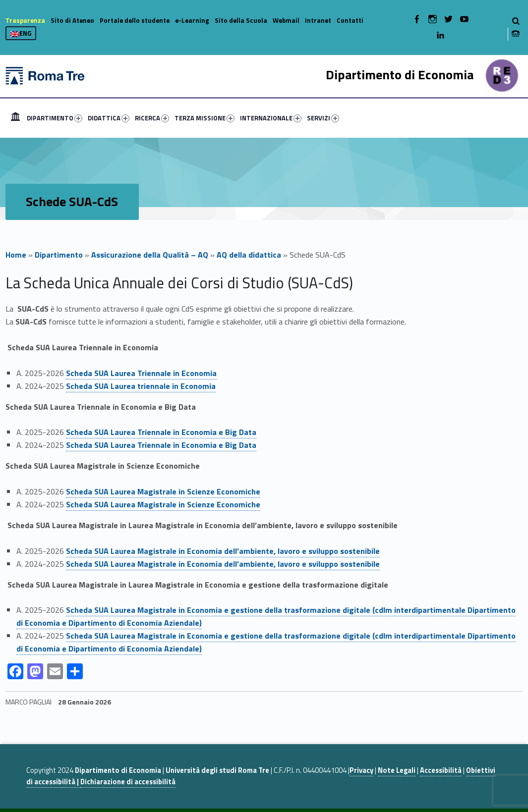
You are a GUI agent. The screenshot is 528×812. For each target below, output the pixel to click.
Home (15, 118)
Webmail (286, 20)
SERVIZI (323, 118)
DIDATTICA (109, 118)
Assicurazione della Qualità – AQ (150, 255)
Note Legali (397, 770)
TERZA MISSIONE (205, 118)
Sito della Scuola (241, 20)
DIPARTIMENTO (55, 118)
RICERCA (152, 118)
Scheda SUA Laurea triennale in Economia (141, 386)
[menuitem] (15, 118)
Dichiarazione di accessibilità (128, 782)
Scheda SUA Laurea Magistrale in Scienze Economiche (163, 504)
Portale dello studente (135, 20)
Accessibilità (441, 770)
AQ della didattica (249, 255)
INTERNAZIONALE (271, 118)
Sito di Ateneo (72, 20)
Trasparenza (25, 20)
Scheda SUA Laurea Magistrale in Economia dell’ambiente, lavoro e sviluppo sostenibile (223, 564)
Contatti (350, 20)
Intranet (318, 20)
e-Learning (192, 20)
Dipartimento (59, 255)
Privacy (361, 770)
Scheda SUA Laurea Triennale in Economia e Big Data (161, 445)
